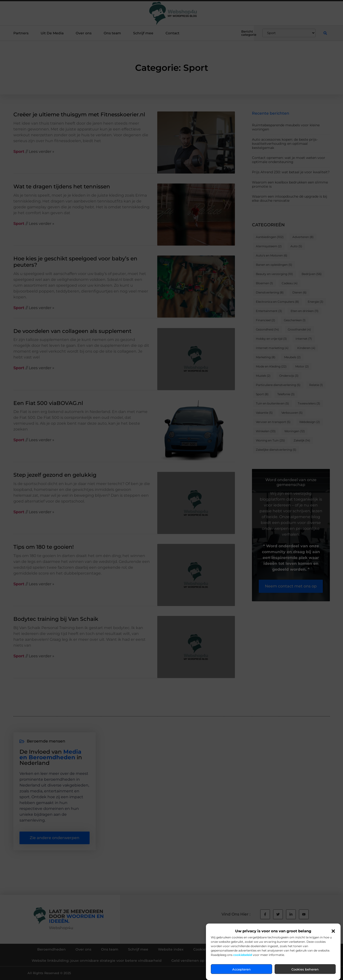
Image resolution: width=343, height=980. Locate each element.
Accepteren (241, 969)
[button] (333, 931)
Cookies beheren (305, 969)
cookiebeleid (243, 955)
